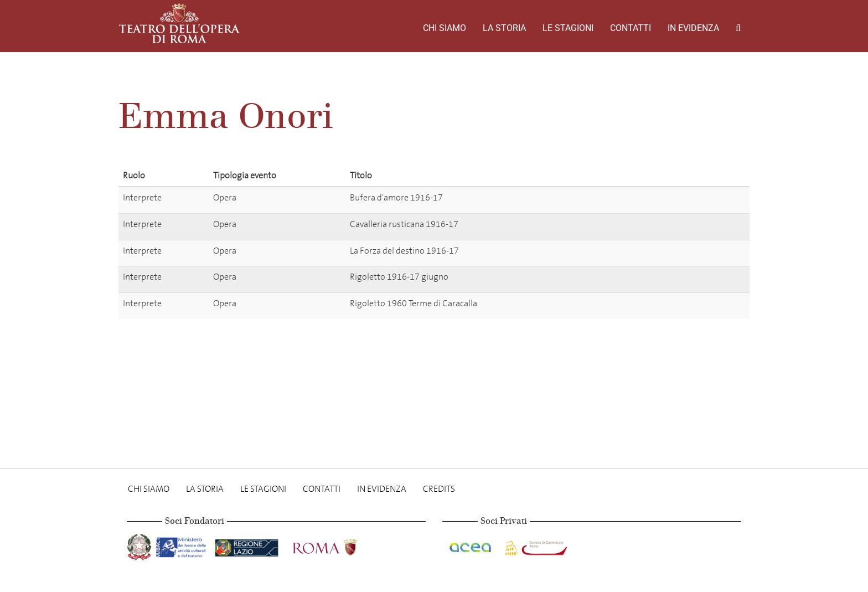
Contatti (631, 28)
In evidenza (693, 28)
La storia (504, 28)
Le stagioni (568, 28)
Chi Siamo (445, 28)
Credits (439, 489)
